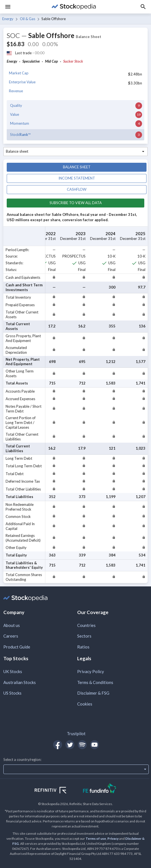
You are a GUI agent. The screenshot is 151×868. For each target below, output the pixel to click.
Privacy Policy (91, 671)
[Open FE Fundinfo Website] (100, 789)
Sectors (84, 636)
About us (12, 625)
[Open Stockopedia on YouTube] (95, 745)
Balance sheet (77, 167)
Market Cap (19, 73)
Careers (11, 636)
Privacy (113, 838)
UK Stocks (13, 671)
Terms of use (96, 838)
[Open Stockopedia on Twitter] (70, 745)
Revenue (16, 91)
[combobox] (75, 152)
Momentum (20, 123)
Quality (16, 105)
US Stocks (12, 693)
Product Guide (17, 647)
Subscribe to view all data (76, 203)
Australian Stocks (20, 682)
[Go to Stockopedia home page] (74, 7)
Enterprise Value (22, 82)
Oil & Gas (28, 19)
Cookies (85, 704)
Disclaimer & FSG (93, 693)
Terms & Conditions (95, 682)
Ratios (83, 647)
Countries (86, 625)
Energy (8, 19)
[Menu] (8, 7)
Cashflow (77, 189)
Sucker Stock (73, 61)
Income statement (77, 178)
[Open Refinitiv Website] (57, 791)
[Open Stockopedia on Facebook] (58, 745)
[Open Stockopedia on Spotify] (82, 745)
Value (15, 114)
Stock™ (20, 135)
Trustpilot (76, 733)
